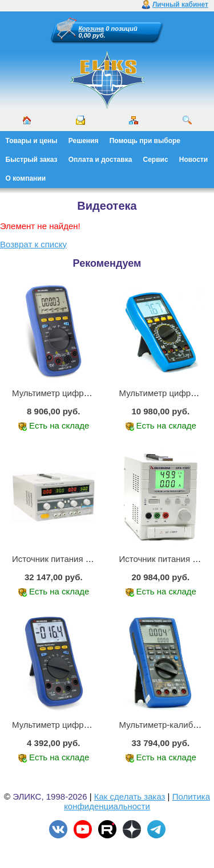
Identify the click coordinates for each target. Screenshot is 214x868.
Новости (193, 160)
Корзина (92, 28)
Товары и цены (32, 141)
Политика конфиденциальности (137, 801)
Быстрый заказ (32, 160)
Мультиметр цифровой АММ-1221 (79, 393)
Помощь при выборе (145, 141)
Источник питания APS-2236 (68, 559)
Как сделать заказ (130, 796)
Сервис (156, 160)
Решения (84, 141)
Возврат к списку (33, 244)
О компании (26, 178)
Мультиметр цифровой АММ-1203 (79, 725)
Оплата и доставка (100, 160)
